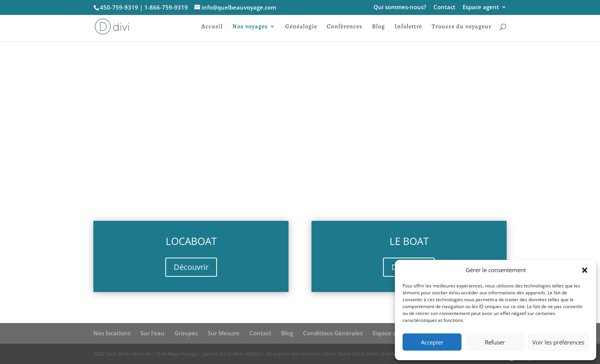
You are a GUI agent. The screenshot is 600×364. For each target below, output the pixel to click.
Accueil (212, 27)
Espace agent (481, 7)
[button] (585, 270)
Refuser (495, 342)
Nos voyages (250, 27)
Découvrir (191, 267)
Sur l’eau (152, 333)
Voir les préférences (558, 342)
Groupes (186, 333)
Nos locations (112, 333)
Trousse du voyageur (461, 27)
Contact (444, 7)
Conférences (345, 27)
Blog (378, 27)
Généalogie (301, 27)
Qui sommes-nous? (400, 7)
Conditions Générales (333, 333)
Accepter (432, 342)
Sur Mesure (224, 333)
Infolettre (408, 27)
